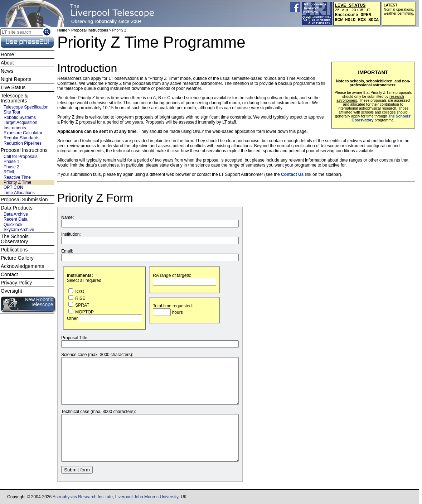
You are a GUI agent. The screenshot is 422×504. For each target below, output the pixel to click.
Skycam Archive (19, 230)
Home (62, 30)
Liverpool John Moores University (147, 497)
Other (105, 318)
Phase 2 (11, 167)
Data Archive (16, 214)
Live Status (13, 87)
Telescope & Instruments (14, 98)
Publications (14, 250)
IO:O (76, 292)
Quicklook (13, 225)
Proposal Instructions (90, 30)
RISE (77, 298)
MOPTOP (81, 312)
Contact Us (292, 174)
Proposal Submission (24, 200)
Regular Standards (21, 138)
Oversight (11, 291)
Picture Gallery (17, 258)
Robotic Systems (20, 117)
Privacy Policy (16, 283)
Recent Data (16, 219)
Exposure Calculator (23, 133)
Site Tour (12, 112)
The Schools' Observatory (15, 239)
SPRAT (79, 305)
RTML (9, 172)
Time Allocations (19, 193)
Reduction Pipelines (23, 143)
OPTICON (13, 187)
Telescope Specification (26, 107)
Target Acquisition (20, 123)
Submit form (77, 470)
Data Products (17, 208)
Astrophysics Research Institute (83, 497)
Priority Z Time (17, 182)
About (7, 63)
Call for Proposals (21, 157)
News (7, 71)
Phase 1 (11, 162)
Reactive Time (17, 177)
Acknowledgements (22, 266)
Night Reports (16, 79)
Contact (9, 274)
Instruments (15, 128)
